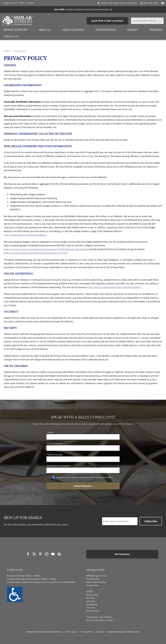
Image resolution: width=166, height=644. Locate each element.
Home (7, 51)
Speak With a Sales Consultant (107, 21)
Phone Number (55, 455)
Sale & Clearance (73, 30)
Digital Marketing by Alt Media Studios (124, 632)
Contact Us (11, 36)
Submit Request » (83, 486)
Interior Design (106, 30)
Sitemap (100, 632)
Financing (156, 30)
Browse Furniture (16, 30)
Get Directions (124, 554)
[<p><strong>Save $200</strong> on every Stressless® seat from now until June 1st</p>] (83, 10)
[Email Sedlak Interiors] (163, 3)
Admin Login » (71, 632)
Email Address (55, 443)
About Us (45, 30)
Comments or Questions (59, 466)
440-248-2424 (149, 3)
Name (51, 432)
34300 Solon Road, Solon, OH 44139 (117, 3)
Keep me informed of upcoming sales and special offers (85, 477)
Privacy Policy (20, 51)
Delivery (133, 30)
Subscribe (151, 521)
